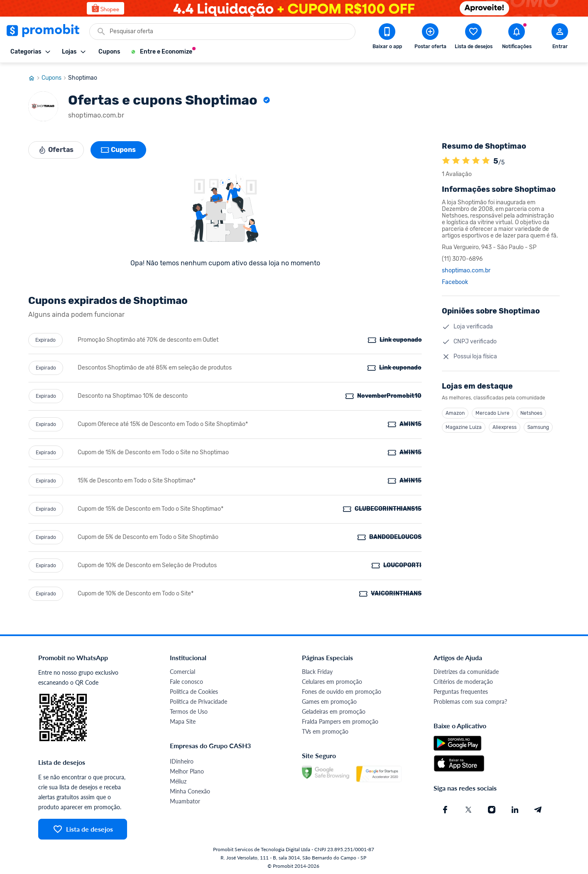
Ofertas (56, 148)
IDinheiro (182, 759)
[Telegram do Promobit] (538, 808)
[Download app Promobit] (387, 38)
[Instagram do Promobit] (492, 808)
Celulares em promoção (332, 679)
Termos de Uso (189, 709)
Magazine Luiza (464, 425)
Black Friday (317, 670)
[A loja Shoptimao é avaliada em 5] (446, 159)
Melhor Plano (187, 769)
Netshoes (531, 411)
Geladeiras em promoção (334, 709)
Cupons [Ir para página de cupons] (55, 76)
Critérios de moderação (463, 679)
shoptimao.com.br (466, 269)
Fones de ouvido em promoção (342, 689)
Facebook (455, 280)
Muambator (185, 799)
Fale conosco (186, 679)
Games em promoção (329, 699)
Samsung (538, 425)
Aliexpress (505, 425)
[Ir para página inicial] (35, 76)
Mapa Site (183, 719)
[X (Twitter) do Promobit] (468, 808)
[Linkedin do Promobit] (515, 808)
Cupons (119, 148)
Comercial (183, 670)
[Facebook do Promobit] (445, 808)
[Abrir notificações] (517, 38)
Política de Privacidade (198, 699)
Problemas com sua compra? (470, 699)
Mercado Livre (492, 411)
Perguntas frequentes (461, 689)
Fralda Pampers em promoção (340, 719)
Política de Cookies (194, 689)
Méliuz (178, 779)
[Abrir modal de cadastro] (560, 38)
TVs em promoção (325, 729)
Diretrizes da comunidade (466, 670)
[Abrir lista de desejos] (473, 38)
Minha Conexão (190, 789)
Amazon (455, 411)
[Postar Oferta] (430, 38)
